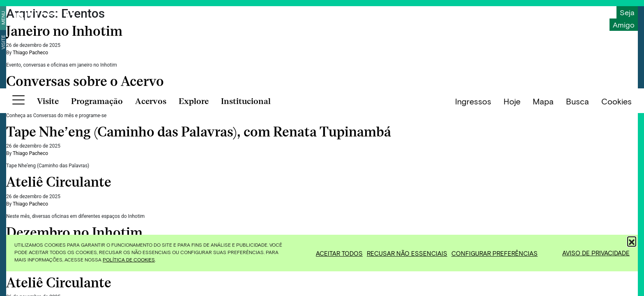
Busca (577, 284)
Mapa (543, 284)
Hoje (512, 284)
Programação (97, 284)
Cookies (616, 284)
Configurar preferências (494, 253)
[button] (632, 241)
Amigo (624, 25)
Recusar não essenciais (407, 253)
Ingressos (473, 284)
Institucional (246, 284)
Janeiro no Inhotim (66, 31)
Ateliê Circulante (60, 182)
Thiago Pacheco (30, 53)
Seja (627, 12)
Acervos (151, 284)
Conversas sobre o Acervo (86, 81)
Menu (3, 18)
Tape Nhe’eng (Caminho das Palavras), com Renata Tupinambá (200, 132)
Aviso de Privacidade (596, 253)
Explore (194, 284)
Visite (3, 42)
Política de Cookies (129, 259)
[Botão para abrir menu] (18, 284)
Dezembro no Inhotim (76, 233)
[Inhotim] (44, 18)
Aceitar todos (339, 253)
